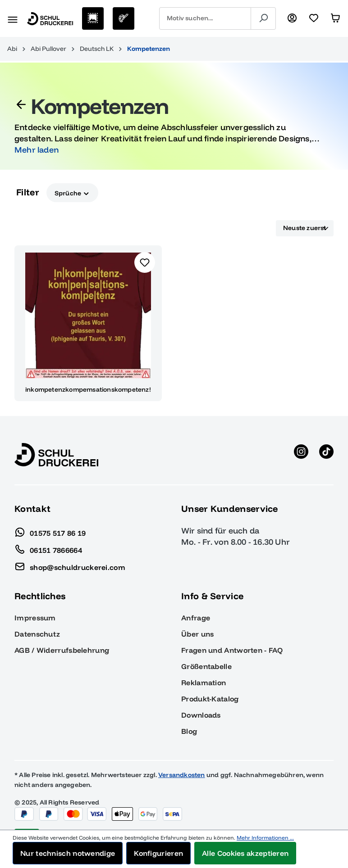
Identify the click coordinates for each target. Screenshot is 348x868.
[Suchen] (263, 18)
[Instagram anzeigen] (301, 455)
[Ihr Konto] (292, 18)
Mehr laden (37, 150)
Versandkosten (182, 775)
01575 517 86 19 (50, 531)
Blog (189, 731)
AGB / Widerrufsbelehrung (62, 650)
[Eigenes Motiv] (124, 18)
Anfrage (196, 618)
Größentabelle (206, 666)
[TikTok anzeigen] (326, 455)
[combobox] (205, 18)
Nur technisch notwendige (68, 853)
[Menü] (13, 18)
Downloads (201, 715)
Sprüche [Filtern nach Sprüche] (72, 192)
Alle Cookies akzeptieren (245, 853)
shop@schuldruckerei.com (70, 565)
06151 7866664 (48, 548)
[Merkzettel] (314, 18)
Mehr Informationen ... (265, 838)
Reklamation (204, 683)
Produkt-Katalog (210, 699)
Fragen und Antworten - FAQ (232, 650)
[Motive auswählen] (93, 18)
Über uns (197, 634)
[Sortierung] (305, 228)
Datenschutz (37, 634)
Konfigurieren (158, 853)
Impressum (35, 618)
